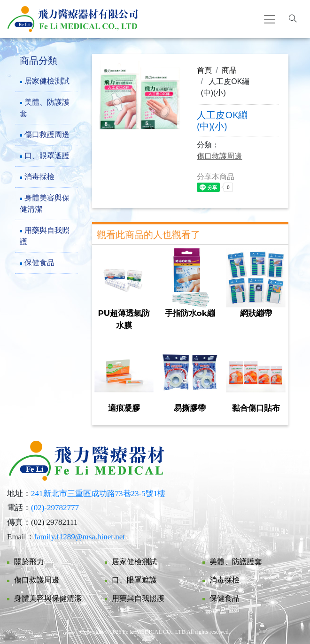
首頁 (204, 70)
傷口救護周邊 (47, 134)
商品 (229, 70)
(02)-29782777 (55, 508)
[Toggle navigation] (270, 19)
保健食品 (39, 263)
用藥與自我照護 (45, 236)
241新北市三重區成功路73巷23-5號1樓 (98, 494)
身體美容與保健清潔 (45, 203)
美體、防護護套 (45, 108)
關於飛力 (29, 562)
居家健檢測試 (47, 81)
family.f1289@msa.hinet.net (80, 537)
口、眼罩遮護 (47, 156)
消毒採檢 (39, 177)
